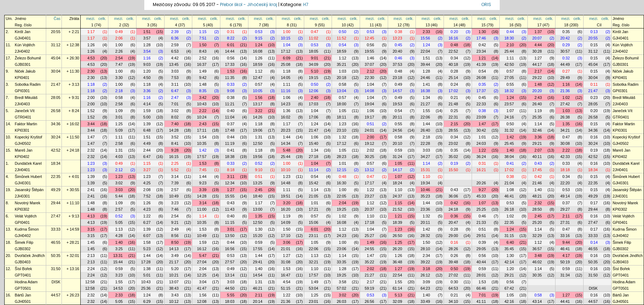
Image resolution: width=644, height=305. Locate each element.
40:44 (481, 262)
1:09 (119, 111)
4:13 (91, 216)
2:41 (91, 190)
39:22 (425, 262)
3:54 (147, 51)
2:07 (538, 150)
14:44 (230, 51)
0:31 (231, 32)
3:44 (91, 124)
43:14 (537, 301)
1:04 (287, 45)
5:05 (119, 222)
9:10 (259, 170)
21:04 (509, 183)
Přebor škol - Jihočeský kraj (249, 4)
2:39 (175, 32)
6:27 (147, 222)
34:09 (314, 64)
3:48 (538, 256)
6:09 (287, 58)
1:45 (91, 242)
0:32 (566, 58)
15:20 (258, 236)
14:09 (286, 222)
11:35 (230, 78)
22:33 (481, 104)
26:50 (398, 236)
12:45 (369, 38)
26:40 (537, 104)
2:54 (119, 58)
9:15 (259, 38)
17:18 (369, 222)
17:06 (314, 117)
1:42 (510, 137)
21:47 (56, 84)
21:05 (314, 196)
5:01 (147, 275)
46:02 (537, 262)
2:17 (538, 71)
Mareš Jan (24, 150)
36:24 (481, 157)
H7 (306, 4)
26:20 (398, 249)
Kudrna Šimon (27, 229)
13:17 (258, 104)
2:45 (259, 190)
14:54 (258, 275)
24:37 (398, 196)
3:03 (175, 71)
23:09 (481, 117)
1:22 (482, 150)
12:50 (258, 143)
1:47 (482, 124)
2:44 (147, 150)
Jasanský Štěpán (29, 190)
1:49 (203, 71)
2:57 (175, 190)
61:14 (398, 288)
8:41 (175, 143)
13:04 (341, 91)
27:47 (56, 216)
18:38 (230, 157)
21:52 (398, 209)
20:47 (453, 222)
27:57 (230, 262)
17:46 (481, 38)
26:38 (565, 117)
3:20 (287, 203)
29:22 (537, 78)
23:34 (481, 51)
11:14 (314, 170)
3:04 (203, 282)
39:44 (425, 64)
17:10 (286, 236)
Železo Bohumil (28, 58)
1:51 (147, 32)
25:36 (146, 288)
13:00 (258, 209)
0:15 (594, 45)
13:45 (174, 64)
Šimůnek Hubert (28, 177)
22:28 (425, 143)
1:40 (510, 150)
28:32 (425, 236)
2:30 (91, 71)
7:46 (175, 209)
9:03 (147, 64)
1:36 (287, 111)
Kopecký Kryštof (29, 137)
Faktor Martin (26, 124)
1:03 (342, 71)
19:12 (369, 143)
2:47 (175, 98)
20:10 (398, 143)
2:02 (371, 150)
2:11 (566, 216)
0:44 (510, 32)
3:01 (119, 117)
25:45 (509, 143)
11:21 (230, 104)
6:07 (147, 236)
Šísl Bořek (24, 269)
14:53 (118, 288)
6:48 (147, 130)
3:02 (175, 111)
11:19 (230, 143)
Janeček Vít (25, 111)
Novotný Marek (28, 203)
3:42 (203, 98)
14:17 (398, 170)
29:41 (258, 262)
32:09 (398, 301)
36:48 (398, 262)
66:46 (481, 288)
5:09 (119, 130)
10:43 (202, 104)
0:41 (231, 150)
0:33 (231, 84)
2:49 (175, 229)
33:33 (56, 229)
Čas (57, 19)
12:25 (202, 275)
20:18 (341, 78)
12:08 (202, 301)
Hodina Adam (26, 282)
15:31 (425, 170)
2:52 (203, 58)
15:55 (230, 196)
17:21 (314, 209)
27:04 (202, 262)
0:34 (454, 58)
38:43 (174, 288)
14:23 (286, 104)
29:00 (453, 236)
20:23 (286, 130)
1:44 (426, 124)
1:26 (91, 45)
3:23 (175, 203)
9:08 (231, 91)
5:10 (315, 71)
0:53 (259, 32)
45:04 (56, 58)
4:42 (175, 58)
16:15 (174, 157)
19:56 (258, 157)
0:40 (231, 111)
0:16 (594, 137)
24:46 (425, 78)
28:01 (481, 275)
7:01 (175, 104)
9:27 (482, 190)
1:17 (91, 32)
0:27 (566, 71)
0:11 (594, 84)
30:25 (369, 157)
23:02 (453, 143)
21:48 (453, 104)
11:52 (341, 38)
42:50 (509, 64)
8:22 (231, 38)
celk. (102, 19)
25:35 (537, 117)
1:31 (259, 137)
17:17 (369, 183)
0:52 (259, 163)
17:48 (230, 130)
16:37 (202, 64)
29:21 (537, 143)
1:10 (426, 177)
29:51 (481, 236)
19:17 (369, 117)
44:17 (537, 64)
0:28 (454, 71)
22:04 (425, 51)
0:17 (594, 203)
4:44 (538, 45)
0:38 (399, 32)
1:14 (538, 124)
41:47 (202, 288)
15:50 (453, 170)
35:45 (509, 249)
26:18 (509, 209)
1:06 (287, 98)
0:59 (399, 150)
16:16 (453, 38)
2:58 (119, 104)
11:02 (314, 38)
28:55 (453, 130)
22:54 (398, 275)
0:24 (454, 84)
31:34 (565, 275)
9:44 (566, 242)
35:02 (453, 157)
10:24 (202, 117)
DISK (56, 282)
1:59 (147, 111)
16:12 (202, 249)
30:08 (565, 143)
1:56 (259, 98)
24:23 (341, 236)
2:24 (91, 269)
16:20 (286, 209)
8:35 (203, 91)
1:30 (482, 32)
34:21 (565, 130)
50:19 (565, 262)
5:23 (147, 249)
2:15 (454, 124)
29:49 (565, 78)
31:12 (56, 45)
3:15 (91, 229)
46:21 (258, 288)
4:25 (147, 183)
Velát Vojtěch (26, 216)
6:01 (231, 45)
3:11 (175, 84)
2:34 (426, 256)
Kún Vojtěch (25, 45)
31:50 (56, 269)
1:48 (203, 84)
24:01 (369, 130)
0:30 (454, 282)
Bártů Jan (23, 295)
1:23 (342, 124)
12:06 (314, 91)
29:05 (481, 249)
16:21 (481, 170)
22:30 (369, 78)
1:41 (426, 84)
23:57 (509, 104)
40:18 (453, 64)
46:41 (509, 196)
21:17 (174, 262)
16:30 (341, 183)
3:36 (147, 91)
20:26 (481, 183)
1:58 (147, 242)
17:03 (314, 104)
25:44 (509, 51)
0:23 (594, 98)
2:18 (119, 91)
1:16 (147, 58)
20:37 (369, 209)
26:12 (425, 275)
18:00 (341, 104)
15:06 (314, 222)
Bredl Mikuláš (26, 98)
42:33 (565, 157)
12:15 (341, 170)
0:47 (315, 32)
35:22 (369, 262)
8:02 (175, 117)
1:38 (147, 269)
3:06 (287, 242)
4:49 (147, 143)
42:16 (509, 301)
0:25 (454, 111)
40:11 (537, 157)
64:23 (425, 288)
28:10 (425, 249)
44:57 (56, 295)
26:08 (481, 78)
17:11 (202, 130)
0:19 (594, 150)
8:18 (231, 170)
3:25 (119, 249)
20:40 (398, 51)
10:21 (174, 275)
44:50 (230, 288)
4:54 (287, 282)
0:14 (594, 242)
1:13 (119, 229)
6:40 (510, 242)
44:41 (565, 301)
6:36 (175, 38)
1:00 (287, 32)
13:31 (118, 256)
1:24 (259, 45)
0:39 (482, 242)
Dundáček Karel (28, 163)
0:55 (510, 84)
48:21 (537, 196)
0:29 (566, 45)
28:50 (537, 209)
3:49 (175, 256)
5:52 (175, 170)
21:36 (565, 91)
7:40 (175, 124)
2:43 (538, 98)
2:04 (342, 203)
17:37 (481, 91)
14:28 (174, 130)
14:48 (286, 183)
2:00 (91, 98)
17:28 (146, 262)
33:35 (341, 262)
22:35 (56, 177)
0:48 (454, 45)
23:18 (398, 78)
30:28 (537, 51)
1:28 (147, 45)
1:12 (342, 58)
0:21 (454, 98)
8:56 (175, 236)
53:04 (314, 288)
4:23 (147, 209)
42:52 (56, 150)
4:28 (119, 236)
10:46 (425, 190)
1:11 (510, 58)
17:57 (202, 157)
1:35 (566, 124)
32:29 (537, 236)
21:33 (481, 222)
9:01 (315, 58)
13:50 (230, 236)
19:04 (369, 104)
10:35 (202, 143)
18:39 (398, 222)
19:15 (314, 78)
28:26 (453, 249)
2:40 (315, 98)
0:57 (510, 71)
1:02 (566, 98)
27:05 (509, 78)
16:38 (425, 91)
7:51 (203, 38)
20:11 (398, 117)
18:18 (565, 170)
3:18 (426, 269)
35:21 (341, 64)
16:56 (230, 249)
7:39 (175, 183)
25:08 (286, 64)
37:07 (369, 64)
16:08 (258, 51)
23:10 (341, 130)
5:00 (147, 117)
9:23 (203, 183)
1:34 (426, 98)
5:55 (231, 295)
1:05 (342, 111)
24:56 (398, 130)
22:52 (453, 51)
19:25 (341, 209)
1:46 (371, 58)
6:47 (175, 91)
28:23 (341, 157)
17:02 (453, 91)
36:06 (453, 196)
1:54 (203, 137)
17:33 (230, 64)
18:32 (509, 91)
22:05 (341, 196)
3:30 (119, 78)
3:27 (147, 170)
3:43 (175, 295)
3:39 (203, 190)
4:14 (147, 104)
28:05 (56, 98)
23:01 (314, 301)
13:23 (398, 38)
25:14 (453, 78)
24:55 (369, 249)
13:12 (369, 170)
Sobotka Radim (28, 84)
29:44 (56, 203)
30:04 (56, 71)
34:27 (425, 157)
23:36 (425, 209)
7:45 (203, 170)
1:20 (147, 71)
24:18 (453, 209)
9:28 (175, 150)
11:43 (230, 209)
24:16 (509, 117)
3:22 (259, 111)
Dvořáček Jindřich (30, 256)
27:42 (565, 104)
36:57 (537, 249)
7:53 (175, 78)
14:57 (398, 91)
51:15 (286, 288)
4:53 (91, 58)
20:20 (537, 91)
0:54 (342, 45)
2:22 (203, 111)
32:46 (537, 130)
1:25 (119, 124)
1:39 (147, 124)
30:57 (565, 51)
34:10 (453, 301)
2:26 (119, 51)
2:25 (175, 163)
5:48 (287, 150)
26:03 (341, 301)
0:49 (119, 32)
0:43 (538, 163)
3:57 (147, 38)
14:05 (286, 78)
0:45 (399, 45)
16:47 (286, 275)
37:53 (398, 64)
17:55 (258, 249)
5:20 (175, 269)
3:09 (426, 282)
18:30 (509, 38)
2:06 (119, 38)
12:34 (230, 183)
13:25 (258, 183)
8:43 (203, 51)
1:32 (342, 137)
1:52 (91, 111)
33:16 (565, 236)
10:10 (286, 170)
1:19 (538, 111)
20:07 (537, 38)
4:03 (119, 157)
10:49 (174, 196)
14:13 (174, 249)
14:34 (286, 143)
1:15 (203, 32)
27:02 (453, 275)
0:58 (342, 84)
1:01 (482, 137)
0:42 (482, 45)
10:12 (174, 301)
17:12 (286, 51)
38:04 (509, 157)
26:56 (369, 301)
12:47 (258, 78)
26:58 (56, 111)
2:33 (426, 32)
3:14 (175, 177)
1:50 (203, 45)
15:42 (314, 183)
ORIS (486, 4)
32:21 (314, 262)
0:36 (454, 216)
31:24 (398, 157)
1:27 (538, 58)
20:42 (565, 38)
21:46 (537, 183)
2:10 (510, 45)
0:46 (399, 58)
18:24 (398, 183)
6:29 (147, 301)
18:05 (314, 51)
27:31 (565, 222)
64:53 (453, 288)
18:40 (258, 196)
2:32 (91, 150)
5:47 (203, 256)
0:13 (594, 32)
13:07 (174, 282)
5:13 (399, 295)
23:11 (314, 236)
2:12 (371, 71)
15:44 (118, 262)
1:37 (538, 32)
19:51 (286, 196)
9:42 (203, 78)
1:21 (482, 58)
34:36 (56, 124)
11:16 (286, 91)
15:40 (314, 143)
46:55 (56, 242)
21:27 (425, 104)
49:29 (56, 190)
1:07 (510, 111)
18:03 (230, 301)
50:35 (56, 256)
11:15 (230, 222)
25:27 (369, 236)
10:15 (286, 38)
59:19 (369, 288)
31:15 (509, 236)
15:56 (425, 38)
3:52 (175, 137)
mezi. (90, 19)
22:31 (453, 117)
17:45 (537, 170)
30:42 (481, 130)
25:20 (537, 222)
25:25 (481, 209)
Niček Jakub (25, 71)
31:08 (286, 262)
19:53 (398, 104)
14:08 (369, 91)
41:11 (481, 301)
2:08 (147, 190)
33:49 (425, 301)
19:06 (258, 130)
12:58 (90, 282)
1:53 (231, 71)
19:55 (369, 51)
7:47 (119, 64)
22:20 (565, 183)
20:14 (258, 301)
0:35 (566, 32)
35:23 (425, 196)
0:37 (231, 124)
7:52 (147, 196)
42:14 (509, 262)
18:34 (56, 163)
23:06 (341, 249)
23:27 (369, 196)
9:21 (175, 222)
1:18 (287, 71)
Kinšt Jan (23, 32)
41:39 (481, 64)
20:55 (56, 32)
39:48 (453, 262)
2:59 (175, 45)
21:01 (286, 249)
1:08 (510, 190)
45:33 (481, 196)
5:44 (119, 196)
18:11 (341, 117)
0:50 (342, 32)
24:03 (481, 143)
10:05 (258, 91)
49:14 (565, 196)
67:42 (509, 288)
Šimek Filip (24, 242)
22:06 (425, 117)
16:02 (286, 117)
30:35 (537, 275)
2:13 (91, 256)
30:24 (56, 137)
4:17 (566, 256)
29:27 (565, 209)
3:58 (342, 282)
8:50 (175, 242)
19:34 (425, 183)
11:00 (202, 209)
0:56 (371, 45)
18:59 (341, 51)
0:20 (454, 32)
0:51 (371, 124)
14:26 (258, 117)
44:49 (565, 64)
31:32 (509, 130)
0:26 (454, 256)
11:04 (230, 117)
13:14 (230, 275)
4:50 (147, 78)
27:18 (314, 157)
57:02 (341, 288)
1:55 (426, 111)
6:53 (175, 51)
